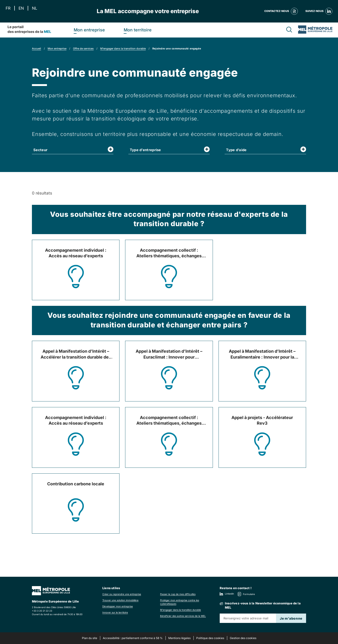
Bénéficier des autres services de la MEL (183, 616)
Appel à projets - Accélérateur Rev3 (262, 420)
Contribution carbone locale (76, 484)
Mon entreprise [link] (57, 49)
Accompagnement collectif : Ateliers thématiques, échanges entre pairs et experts (169, 253)
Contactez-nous (281, 11)
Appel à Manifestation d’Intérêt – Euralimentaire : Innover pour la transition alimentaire (262, 354)
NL (35, 8)
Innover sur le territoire (115, 612)
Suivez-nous (319, 11)
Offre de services (83, 49)
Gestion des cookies (243, 638)
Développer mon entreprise (118, 606)
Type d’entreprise (145, 150)
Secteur (40, 150)
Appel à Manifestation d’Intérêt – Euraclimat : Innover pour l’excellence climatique (169, 354)
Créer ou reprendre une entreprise (122, 594)
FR (8, 8)
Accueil (36, 49)
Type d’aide (236, 150)
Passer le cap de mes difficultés (178, 594)
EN (21, 8)
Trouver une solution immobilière (120, 600)
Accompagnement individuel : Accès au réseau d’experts (76, 253)
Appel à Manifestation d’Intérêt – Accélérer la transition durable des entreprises (76, 354)
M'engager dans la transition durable (123, 49)
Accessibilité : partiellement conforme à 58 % (133, 638)
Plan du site (90, 638)
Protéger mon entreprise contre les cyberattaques (180, 602)
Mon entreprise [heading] (89, 30)
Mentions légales (179, 638)
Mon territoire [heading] (138, 30)
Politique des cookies (210, 638)
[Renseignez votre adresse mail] (248, 618)
